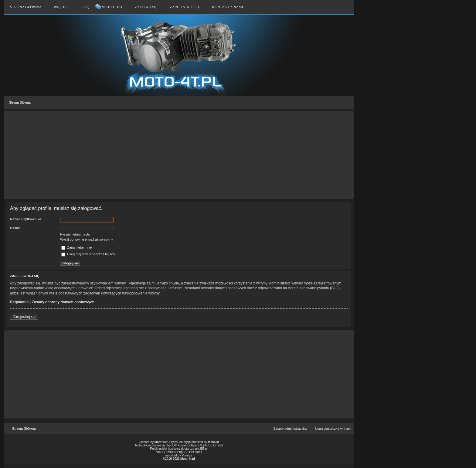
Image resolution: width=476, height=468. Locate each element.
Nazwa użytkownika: (26, 219)
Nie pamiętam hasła (75, 234)
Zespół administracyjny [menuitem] (291, 428)
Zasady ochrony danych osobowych (63, 302)
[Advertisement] (179, 155)
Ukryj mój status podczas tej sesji (89, 254)
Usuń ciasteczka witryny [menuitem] (333, 428)
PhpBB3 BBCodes (190, 452)
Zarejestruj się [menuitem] (185, 7)
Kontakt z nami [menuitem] (228, 7)
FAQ (86, 7)
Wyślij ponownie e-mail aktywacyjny (87, 239)
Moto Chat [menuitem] (112, 7)
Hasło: (15, 228)
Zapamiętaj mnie (76, 247)
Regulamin (19, 302)
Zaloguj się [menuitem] (146, 7)
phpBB (170, 445)
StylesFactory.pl (180, 442)
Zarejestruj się (24, 317)
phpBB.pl (201, 449)
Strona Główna (20, 103)
